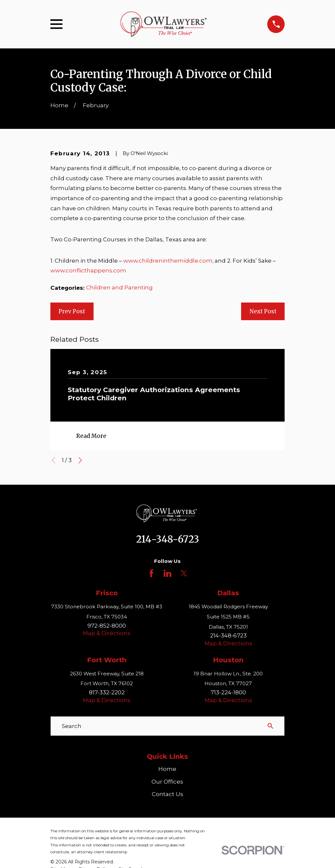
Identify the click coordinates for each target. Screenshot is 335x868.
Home (167, 769)
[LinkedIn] (167, 573)
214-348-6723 (167, 539)
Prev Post (72, 311)
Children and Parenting (119, 287)
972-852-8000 (107, 626)
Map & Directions (107, 633)
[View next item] (80, 460)
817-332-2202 (107, 692)
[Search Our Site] (270, 726)
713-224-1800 (228, 692)
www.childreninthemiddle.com (168, 261)
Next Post (263, 311)
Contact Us (167, 794)
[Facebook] (151, 573)
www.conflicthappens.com (88, 270)
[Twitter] (184, 573)
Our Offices (167, 782)
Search (72, 726)
